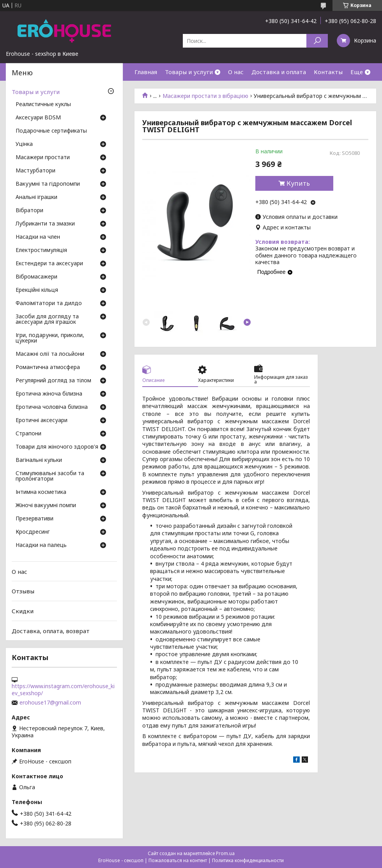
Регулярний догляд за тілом (53, 381)
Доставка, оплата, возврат (51, 630)
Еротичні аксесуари (42, 421)
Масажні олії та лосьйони (50, 354)
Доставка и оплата (279, 72)
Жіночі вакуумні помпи (46, 506)
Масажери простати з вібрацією (205, 96)
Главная (146, 72)
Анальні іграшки (36, 197)
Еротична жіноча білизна (49, 394)
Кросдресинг (33, 532)
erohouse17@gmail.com (50, 703)
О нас (236, 72)
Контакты (328, 72)
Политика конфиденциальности (248, 860)
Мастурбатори (35, 171)
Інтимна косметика (41, 492)
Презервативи (34, 519)
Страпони (28, 434)
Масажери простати (43, 158)
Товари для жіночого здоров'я (57, 447)
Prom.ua (225, 853)
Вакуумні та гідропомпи (48, 184)
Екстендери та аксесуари (49, 264)
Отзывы (23, 591)
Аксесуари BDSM (38, 118)
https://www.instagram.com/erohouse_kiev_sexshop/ (63, 690)
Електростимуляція (41, 250)
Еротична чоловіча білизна (52, 407)
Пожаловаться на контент (178, 860)
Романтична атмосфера (48, 367)
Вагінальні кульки (39, 460)
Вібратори (29, 211)
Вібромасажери (36, 277)
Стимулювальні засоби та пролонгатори (50, 476)
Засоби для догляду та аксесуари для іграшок (47, 320)
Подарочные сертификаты (51, 131)
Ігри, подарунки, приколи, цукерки (50, 338)
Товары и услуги (189, 72)
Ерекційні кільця (37, 290)
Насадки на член (38, 237)
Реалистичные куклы (43, 105)
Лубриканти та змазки (45, 224)
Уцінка (24, 144)
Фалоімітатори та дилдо (49, 304)
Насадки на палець (41, 545)
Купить (298, 183)
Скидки (23, 611)
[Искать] (317, 41)
